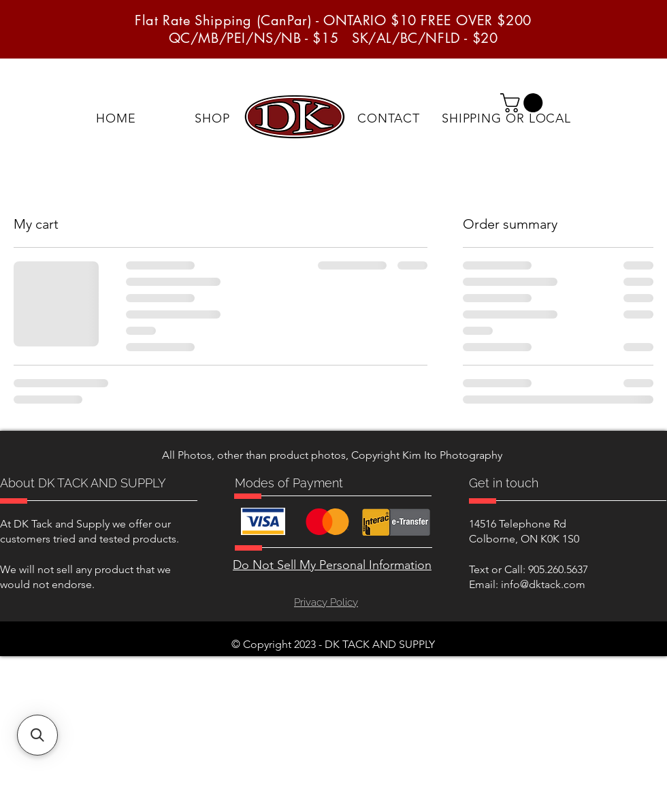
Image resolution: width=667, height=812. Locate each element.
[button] (524, 103)
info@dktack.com (543, 584)
